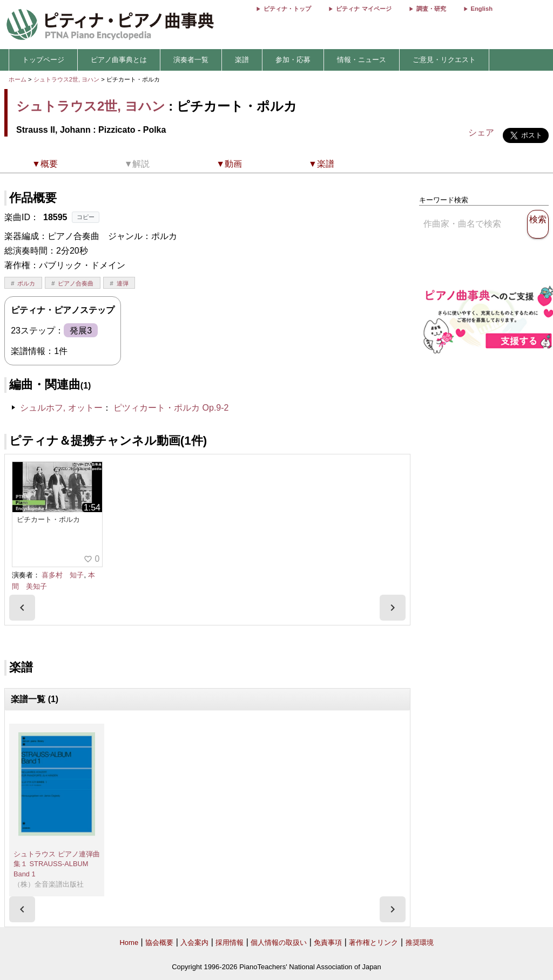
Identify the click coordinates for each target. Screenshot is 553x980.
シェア (481, 132)
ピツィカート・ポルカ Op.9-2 (171, 408)
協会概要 (159, 942)
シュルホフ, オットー (61, 408)
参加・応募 (293, 60)
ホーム (18, 79)
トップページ (43, 60)
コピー (86, 217)
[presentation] (22, 608)
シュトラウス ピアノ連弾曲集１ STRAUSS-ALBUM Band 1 (57, 864)
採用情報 (230, 942)
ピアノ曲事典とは (119, 60)
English (482, 9)
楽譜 (242, 60)
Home (129, 942)
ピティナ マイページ (363, 9)
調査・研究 (431, 9)
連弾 (123, 283)
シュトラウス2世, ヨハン (66, 79)
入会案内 (194, 942)
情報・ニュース (362, 60)
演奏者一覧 (191, 60)
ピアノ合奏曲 (76, 283)
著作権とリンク (373, 942)
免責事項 (328, 942)
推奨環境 (420, 942)
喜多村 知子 (63, 575)
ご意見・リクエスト (444, 60)
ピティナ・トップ (287, 9)
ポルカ (26, 283)
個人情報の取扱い (279, 942)
